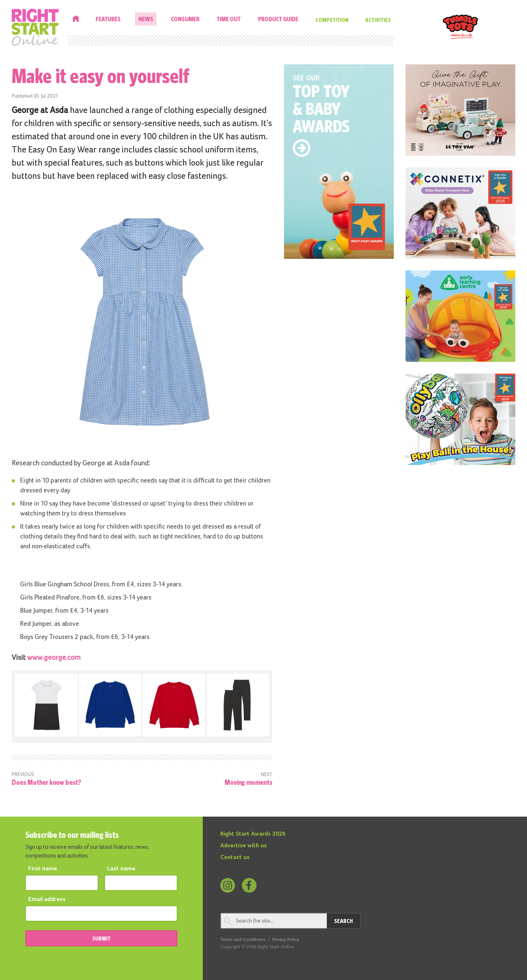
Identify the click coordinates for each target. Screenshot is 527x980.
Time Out (229, 19)
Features (108, 19)
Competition (332, 20)
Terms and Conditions (243, 940)
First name (43, 869)
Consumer (185, 19)
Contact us (235, 858)
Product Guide (278, 19)
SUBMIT (101, 938)
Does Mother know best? (46, 782)
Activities (378, 20)
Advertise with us (244, 846)
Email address (47, 900)
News (146, 19)
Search (343, 921)
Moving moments (248, 782)
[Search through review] (274, 921)
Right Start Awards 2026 (253, 834)
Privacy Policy (286, 940)
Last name (121, 869)
